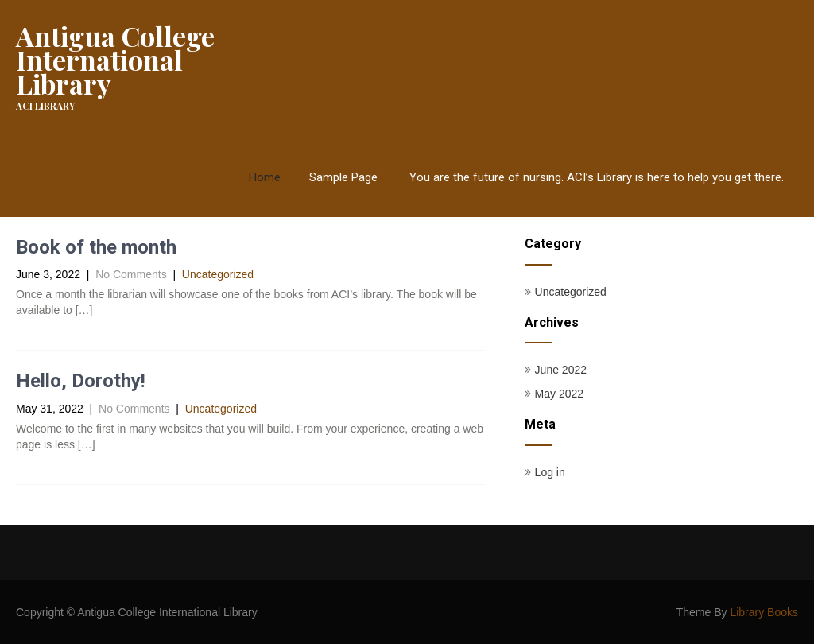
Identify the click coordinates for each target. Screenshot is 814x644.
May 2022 (559, 394)
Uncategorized (218, 274)
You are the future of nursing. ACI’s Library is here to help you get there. (597, 177)
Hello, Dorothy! (81, 381)
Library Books (764, 612)
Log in (550, 472)
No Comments (131, 274)
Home (265, 177)
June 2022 (561, 370)
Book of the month (96, 247)
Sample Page (343, 177)
